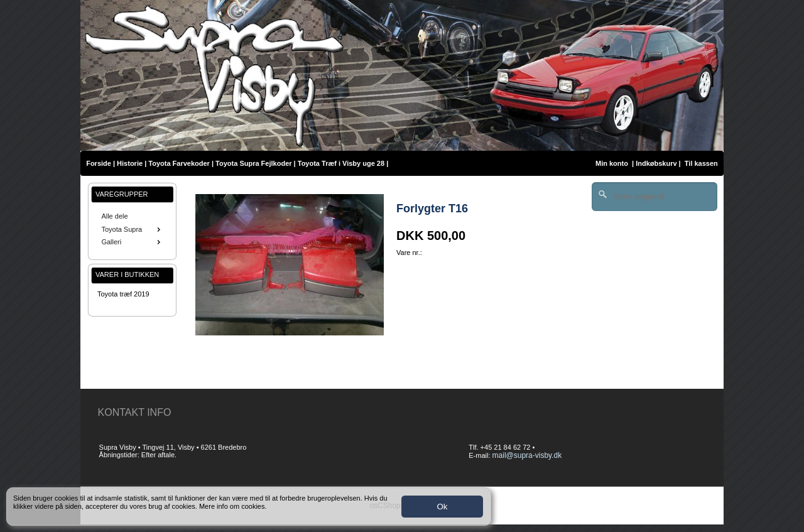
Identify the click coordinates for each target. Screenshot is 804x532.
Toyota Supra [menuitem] (132, 229)
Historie (130, 163)
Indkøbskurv (656, 163)
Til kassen (702, 163)
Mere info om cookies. (233, 506)
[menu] (132, 229)
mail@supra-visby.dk (527, 455)
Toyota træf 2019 (123, 294)
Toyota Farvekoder (179, 163)
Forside (99, 163)
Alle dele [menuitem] (114, 216)
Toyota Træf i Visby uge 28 (341, 163)
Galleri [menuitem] (132, 242)
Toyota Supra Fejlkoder (253, 163)
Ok (442, 507)
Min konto (612, 163)
